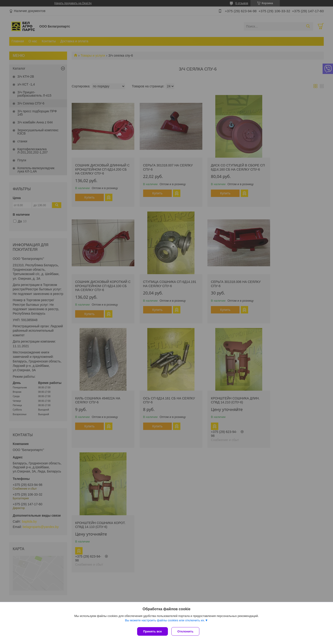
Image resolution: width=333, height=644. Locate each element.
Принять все (153, 631)
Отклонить (187, 631)
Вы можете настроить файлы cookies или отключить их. (165, 621)
